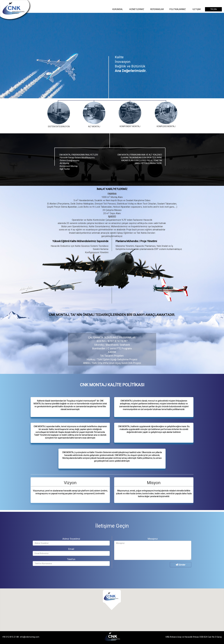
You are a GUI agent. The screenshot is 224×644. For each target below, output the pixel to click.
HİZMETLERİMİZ (137, 9)
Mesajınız (153, 539)
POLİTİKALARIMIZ (178, 9)
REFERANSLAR (157, 9)
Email (71, 549)
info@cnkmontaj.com (30, 637)
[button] (112, 599)
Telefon (71, 559)
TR (212, 9)
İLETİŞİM (197, 9)
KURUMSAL (118, 9)
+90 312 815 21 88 (10, 637)
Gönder (181, 565)
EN (215, 9)
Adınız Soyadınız (71, 539)
